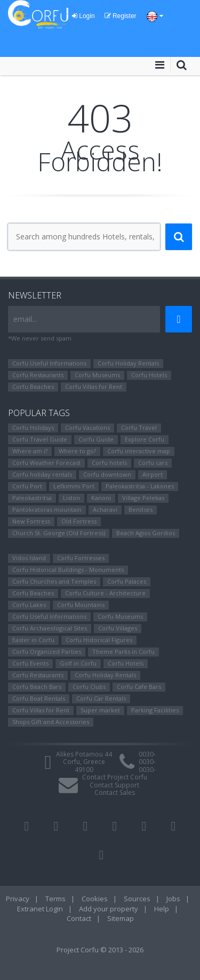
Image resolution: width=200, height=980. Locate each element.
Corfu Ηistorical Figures (99, 640)
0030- (147, 754)
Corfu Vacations (87, 427)
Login (83, 16)
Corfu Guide (96, 439)
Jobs (173, 899)
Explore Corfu (145, 439)
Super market (100, 710)
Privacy (18, 899)
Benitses (141, 509)
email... (25, 319)
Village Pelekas (143, 498)
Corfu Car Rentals (101, 698)
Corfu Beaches (33, 387)
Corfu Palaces (127, 581)
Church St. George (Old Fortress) (59, 533)
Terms (55, 899)
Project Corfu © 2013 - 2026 (100, 950)
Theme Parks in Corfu (123, 651)
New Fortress (31, 521)
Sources (137, 899)
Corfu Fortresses (81, 558)
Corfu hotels (109, 463)
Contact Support (114, 785)
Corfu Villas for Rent (94, 387)
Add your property (109, 909)
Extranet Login (40, 909)
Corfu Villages (118, 628)
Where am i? (30, 451)
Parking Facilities (155, 710)
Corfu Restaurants (38, 375)
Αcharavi (105, 509)
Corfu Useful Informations (49, 363)
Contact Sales (115, 792)
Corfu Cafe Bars (139, 687)
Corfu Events (30, 663)
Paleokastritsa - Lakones (140, 486)
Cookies (95, 899)
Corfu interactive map (139, 451)
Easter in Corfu (33, 640)
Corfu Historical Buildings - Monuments (68, 570)
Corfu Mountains (81, 605)
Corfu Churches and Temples (54, 581)
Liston (71, 498)
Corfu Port (27, 486)
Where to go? (77, 451)
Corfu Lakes (29, 605)
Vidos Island (29, 558)
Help (162, 909)
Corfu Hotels (149, 375)
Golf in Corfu (78, 663)
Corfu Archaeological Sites (50, 628)
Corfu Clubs (89, 687)
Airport (153, 474)
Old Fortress (79, 521)
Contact (79, 918)
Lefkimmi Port (74, 486)
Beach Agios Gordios (146, 533)
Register (121, 16)
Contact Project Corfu (115, 777)
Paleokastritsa (32, 498)
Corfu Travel (139, 427)
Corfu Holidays (33, 427)
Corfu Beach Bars (37, 687)
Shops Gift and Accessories (51, 722)
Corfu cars (153, 463)
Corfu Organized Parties (47, 651)
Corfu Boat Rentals (39, 698)
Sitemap (121, 918)
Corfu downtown (107, 474)
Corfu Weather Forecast (46, 463)
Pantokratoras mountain (47, 509)
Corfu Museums (97, 375)
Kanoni (101, 498)
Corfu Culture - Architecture (105, 593)
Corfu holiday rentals (42, 474)
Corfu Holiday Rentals (128, 363)
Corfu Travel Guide (40, 439)
